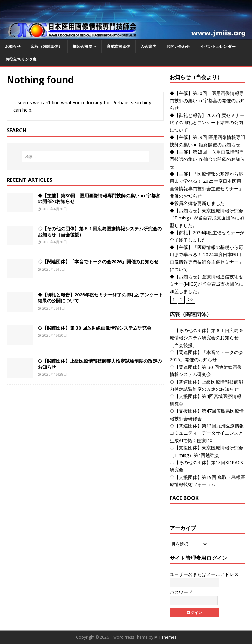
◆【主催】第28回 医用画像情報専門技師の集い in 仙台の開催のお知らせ (207, 159)
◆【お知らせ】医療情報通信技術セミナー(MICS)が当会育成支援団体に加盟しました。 (207, 284)
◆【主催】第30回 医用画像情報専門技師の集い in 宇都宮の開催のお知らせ (99, 198)
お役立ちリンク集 (21, 59)
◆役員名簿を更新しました (197, 203)
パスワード (181, 592)
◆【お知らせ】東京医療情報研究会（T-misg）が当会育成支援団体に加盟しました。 (207, 218)
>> (191, 300)
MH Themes (165, 637)
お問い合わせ (178, 46)
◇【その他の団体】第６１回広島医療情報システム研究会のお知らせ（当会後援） (100, 231)
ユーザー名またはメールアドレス (204, 574)
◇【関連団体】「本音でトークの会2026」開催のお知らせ (98, 262)
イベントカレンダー (218, 46)
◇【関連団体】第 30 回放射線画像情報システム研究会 (94, 328)
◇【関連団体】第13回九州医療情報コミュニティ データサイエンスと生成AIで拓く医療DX (207, 433)
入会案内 (148, 46)
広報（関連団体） (47, 46)
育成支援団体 (118, 46)
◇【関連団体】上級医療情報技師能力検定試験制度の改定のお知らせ (100, 364)
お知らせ (13, 46)
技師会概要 (82, 46)
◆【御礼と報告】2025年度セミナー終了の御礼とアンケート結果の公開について (100, 298)
